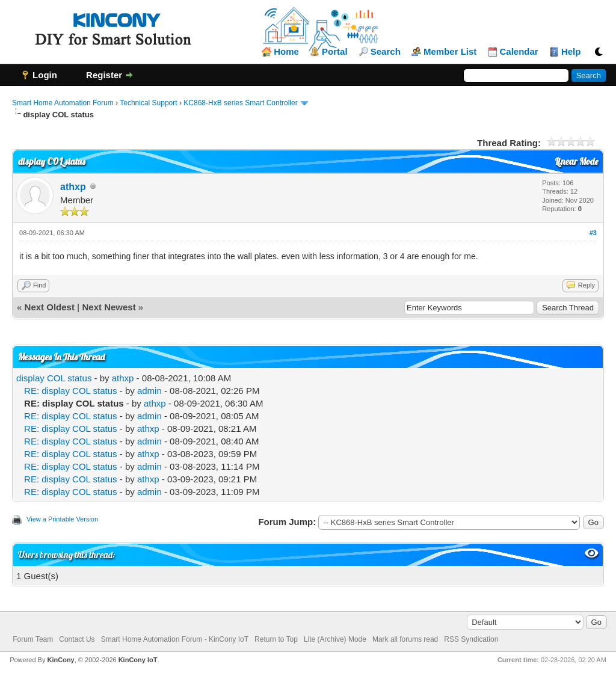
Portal (335, 52)
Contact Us (77, 639)
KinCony (61, 660)
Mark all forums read (405, 639)
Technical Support (148, 103)
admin (149, 391)
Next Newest (109, 307)
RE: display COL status (71, 391)
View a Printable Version (62, 519)
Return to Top (276, 639)
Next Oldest (50, 307)
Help (571, 52)
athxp (73, 187)
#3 (593, 233)
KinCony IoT (138, 660)
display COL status (54, 378)
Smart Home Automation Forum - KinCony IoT (175, 639)
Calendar (519, 52)
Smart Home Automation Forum (63, 103)
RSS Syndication (471, 639)
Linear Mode (576, 161)
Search (386, 52)
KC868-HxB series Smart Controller (240, 103)
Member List (450, 52)
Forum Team (33, 639)
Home (286, 52)
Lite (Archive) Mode (335, 639)
